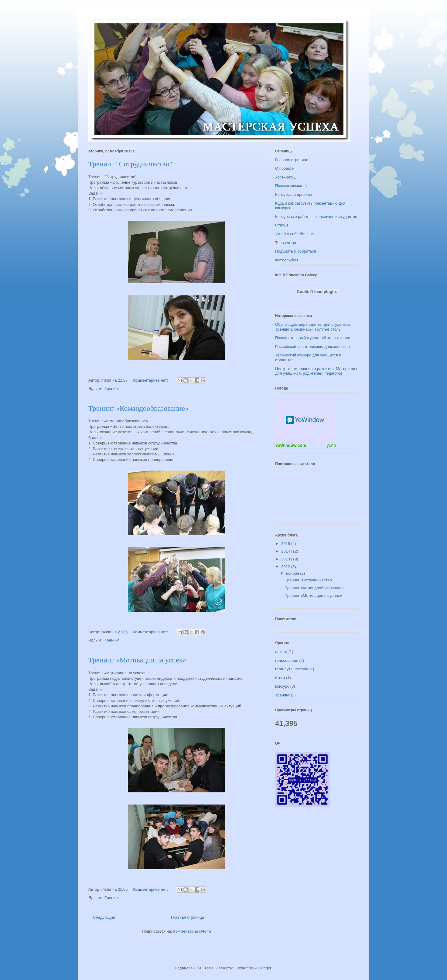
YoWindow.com (291, 445)
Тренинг (112, 388)
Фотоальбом (287, 260)
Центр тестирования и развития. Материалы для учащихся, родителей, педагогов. (316, 371)
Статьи (282, 225)
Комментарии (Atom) (192, 931)
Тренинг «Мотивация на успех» (137, 660)
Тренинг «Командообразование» (138, 408)
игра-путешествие (292, 669)
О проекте (284, 168)
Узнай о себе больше (295, 234)
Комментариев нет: (151, 380)
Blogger (264, 968)
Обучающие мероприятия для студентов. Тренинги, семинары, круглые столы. (313, 327)
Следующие (104, 917)
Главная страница (188, 917)
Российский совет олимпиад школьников (312, 347)
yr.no (331, 445)
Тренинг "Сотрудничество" (130, 164)
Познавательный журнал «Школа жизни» (313, 338)
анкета (281, 652)
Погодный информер (305, 420)
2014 (286, 551)
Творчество (286, 243)
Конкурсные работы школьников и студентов (316, 217)
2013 (286, 559)
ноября (293, 573)
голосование (287, 660)
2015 (286, 544)
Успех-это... (286, 177)
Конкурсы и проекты (294, 194)
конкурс (282, 686)
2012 (286, 567)
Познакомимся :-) (291, 186)
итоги (280, 678)
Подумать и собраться (296, 251)
